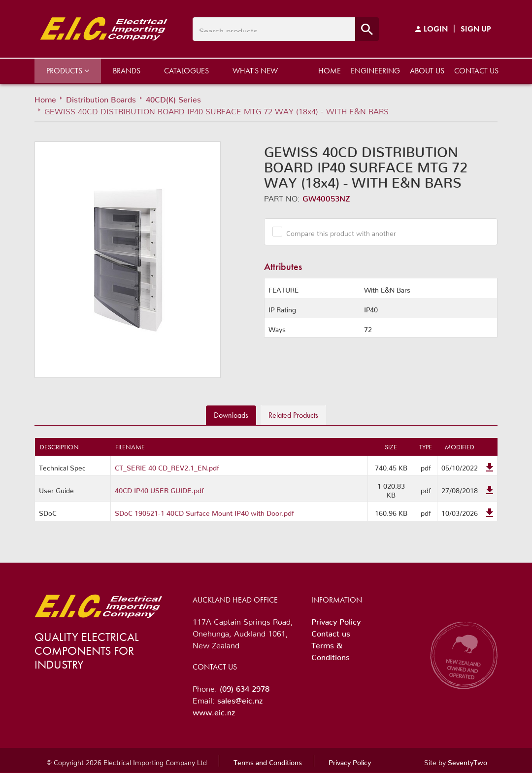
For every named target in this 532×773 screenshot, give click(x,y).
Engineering (375, 71)
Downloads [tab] (231, 415)
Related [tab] (293, 415)
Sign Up (476, 29)
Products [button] (68, 71)
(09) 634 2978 (245, 687)
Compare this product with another (337, 232)
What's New (255, 71)
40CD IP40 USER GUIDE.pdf (159, 489)
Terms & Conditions (331, 649)
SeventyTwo (467, 761)
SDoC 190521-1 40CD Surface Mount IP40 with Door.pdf (204, 511)
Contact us (476, 71)
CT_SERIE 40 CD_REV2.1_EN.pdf (167, 466)
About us (427, 71)
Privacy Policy (336, 620)
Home (330, 71)
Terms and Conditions (268, 761)
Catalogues (186, 71)
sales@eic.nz (240, 699)
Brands (127, 71)
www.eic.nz (214, 710)
